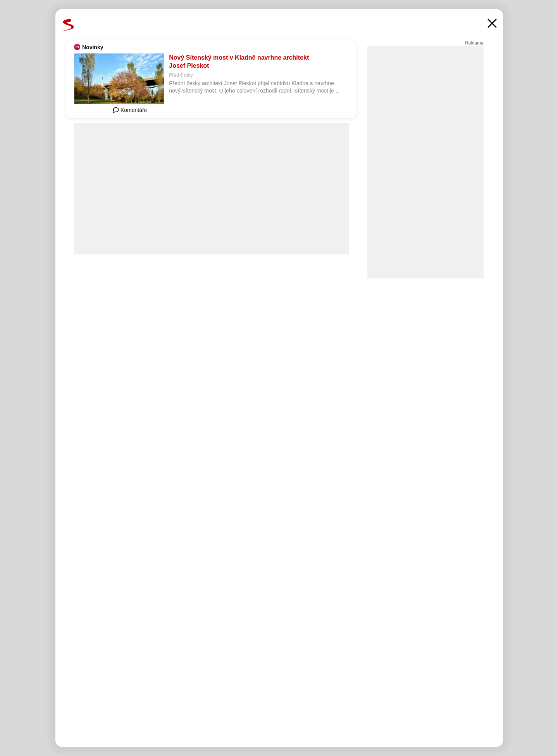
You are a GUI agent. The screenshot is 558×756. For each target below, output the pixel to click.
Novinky (93, 47)
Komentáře (130, 110)
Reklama (474, 43)
